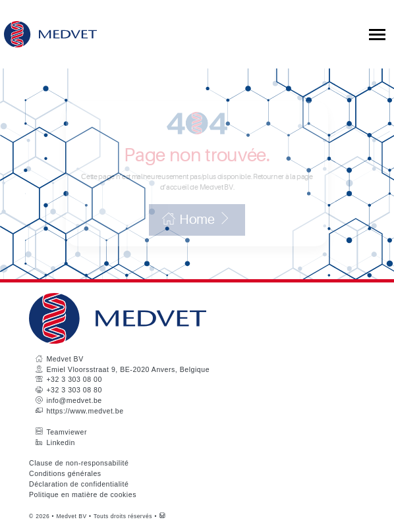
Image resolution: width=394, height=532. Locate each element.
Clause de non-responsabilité (79, 463)
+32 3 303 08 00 (74, 379)
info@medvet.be (74, 400)
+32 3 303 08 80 (74, 390)
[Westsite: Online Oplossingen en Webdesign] (162, 516)
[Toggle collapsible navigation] (377, 35)
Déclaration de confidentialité (79, 484)
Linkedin (61, 442)
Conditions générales (65, 473)
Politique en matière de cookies (83, 494)
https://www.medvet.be (85, 411)
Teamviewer (67, 432)
